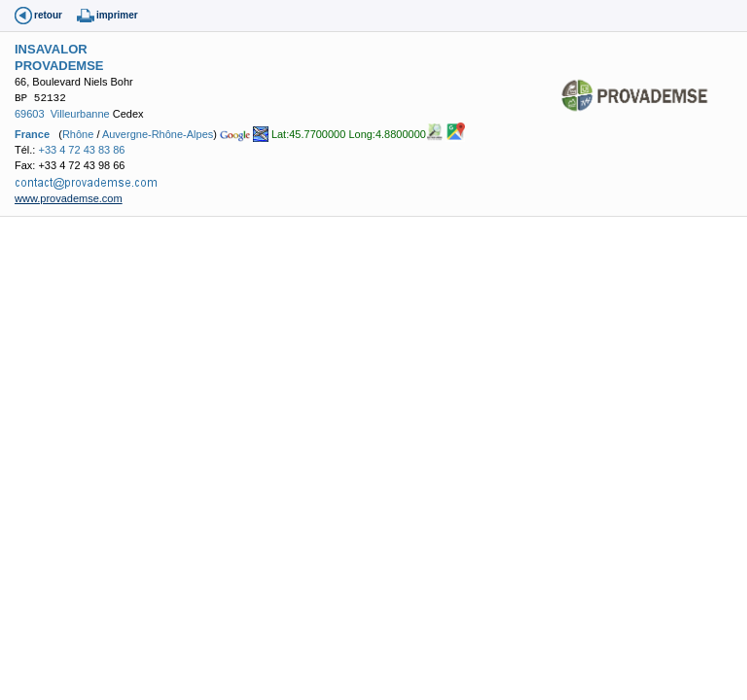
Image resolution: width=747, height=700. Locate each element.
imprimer (117, 15)
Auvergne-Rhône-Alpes (158, 133)
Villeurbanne (80, 114)
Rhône (78, 133)
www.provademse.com (69, 198)
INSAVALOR (51, 49)
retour (48, 15)
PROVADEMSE (59, 66)
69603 (30, 114)
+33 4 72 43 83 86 (81, 150)
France (32, 133)
